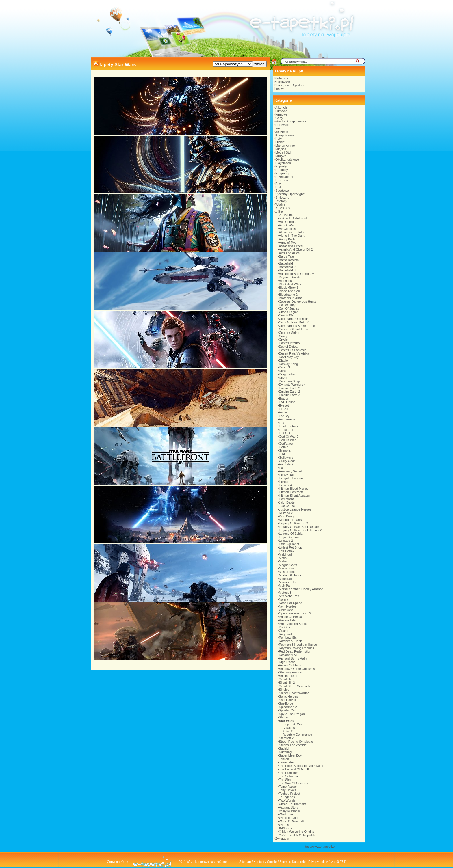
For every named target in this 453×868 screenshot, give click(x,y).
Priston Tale (287, 620)
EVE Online (287, 402)
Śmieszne (282, 198)
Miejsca (281, 149)
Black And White (290, 284)
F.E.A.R (284, 409)
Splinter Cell (287, 710)
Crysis (283, 340)
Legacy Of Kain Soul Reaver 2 (300, 530)
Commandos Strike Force (297, 326)
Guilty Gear (287, 461)
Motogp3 (285, 593)
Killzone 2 (286, 513)
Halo (282, 468)
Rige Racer (287, 662)
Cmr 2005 (286, 315)
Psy (278, 184)
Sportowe (282, 191)
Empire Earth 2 (289, 388)
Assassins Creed (291, 246)
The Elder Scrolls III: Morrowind (301, 766)
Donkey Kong (288, 364)
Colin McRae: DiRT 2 (294, 322)
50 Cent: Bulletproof (293, 218)
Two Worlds (287, 800)
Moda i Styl (283, 152)
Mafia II (284, 561)
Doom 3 (284, 367)
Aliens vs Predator (292, 232)
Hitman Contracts (291, 492)
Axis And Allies (289, 253)
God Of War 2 (288, 437)
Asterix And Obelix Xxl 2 (296, 249)
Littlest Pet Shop (290, 547)
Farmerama (287, 419)
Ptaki (279, 187)
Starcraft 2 (286, 738)
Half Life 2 (286, 464)
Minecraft (285, 579)
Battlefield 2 (287, 267)
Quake (283, 631)
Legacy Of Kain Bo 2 (293, 523)
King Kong (286, 516)
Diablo (283, 360)
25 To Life (286, 215)
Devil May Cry (289, 357)
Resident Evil (288, 655)
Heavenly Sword (290, 471)
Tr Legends (287, 797)
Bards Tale (286, 256)
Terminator (286, 762)
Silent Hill (285, 679)
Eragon (284, 398)
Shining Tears (288, 676)
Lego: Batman (289, 537)
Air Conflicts (287, 229)
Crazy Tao (286, 336)
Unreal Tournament (292, 804)
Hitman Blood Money (294, 489)
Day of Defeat (288, 347)
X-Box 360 (283, 208)
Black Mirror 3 (289, 288)
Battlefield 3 (287, 270)
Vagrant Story (288, 807)
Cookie (272, 862)
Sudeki (284, 748)
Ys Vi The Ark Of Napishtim (298, 835)
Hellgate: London (291, 478)
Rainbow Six (288, 638)
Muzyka (281, 156)
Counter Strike (289, 333)
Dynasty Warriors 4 (292, 385)
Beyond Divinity (290, 277)
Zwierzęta (282, 839)
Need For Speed (290, 603)
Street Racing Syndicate (296, 742)
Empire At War (293, 724)
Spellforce (286, 703)
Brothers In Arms (291, 298)
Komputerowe (285, 135)
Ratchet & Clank (290, 641)
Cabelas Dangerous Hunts (297, 301)
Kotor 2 (288, 731)
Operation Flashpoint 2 (295, 613)
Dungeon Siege (290, 381)
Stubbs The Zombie (293, 745)
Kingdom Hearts (290, 520)
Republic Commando (297, 735)
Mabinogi (285, 554)
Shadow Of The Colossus (297, 669)
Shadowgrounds (290, 672)
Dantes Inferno (289, 343)
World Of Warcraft (291, 821)
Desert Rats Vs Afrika (294, 353)
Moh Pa (284, 586)
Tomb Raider (288, 787)
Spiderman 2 (288, 707)
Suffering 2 (286, 752)
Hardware (282, 125)
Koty (279, 139)
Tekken (284, 759)
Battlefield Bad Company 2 (298, 274)
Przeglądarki (284, 177)
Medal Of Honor (290, 575)
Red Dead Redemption (295, 651)
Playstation (283, 163)
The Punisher (288, 773)
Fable (283, 412)
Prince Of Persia (290, 617)
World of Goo (288, 818)
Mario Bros (286, 568)
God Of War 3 (288, 440)
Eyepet (284, 405)
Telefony (281, 201)
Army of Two (288, 243)
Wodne (280, 204)
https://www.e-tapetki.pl (319, 847)
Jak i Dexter (287, 502)
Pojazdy (281, 166)
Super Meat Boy (290, 755)
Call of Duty (287, 305)
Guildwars (286, 457)
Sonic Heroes (288, 696)
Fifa (281, 423)
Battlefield (286, 263)
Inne (278, 128)
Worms (284, 825)
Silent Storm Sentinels (294, 686)
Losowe (280, 89)
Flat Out (284, 433)
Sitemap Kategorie (293, 862)
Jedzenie (282, 132)
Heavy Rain (287, 475)
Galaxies (289, 728)
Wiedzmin (286, 814)
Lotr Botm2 (287, 551)
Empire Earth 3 (289, 395)
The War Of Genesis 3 (295, 783)
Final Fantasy (288, 426)
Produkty (282, 170)
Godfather (286, 444)
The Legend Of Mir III (294, 769)
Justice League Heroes (295, 509)
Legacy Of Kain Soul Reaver (299, 527)
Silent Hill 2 (287, 683)
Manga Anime (285, 146)
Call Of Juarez (289, 308)
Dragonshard (288, 374)
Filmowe (281, 111)
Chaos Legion (289, 312)
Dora (282, 371)
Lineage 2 (286, 541)
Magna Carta (288, 565)
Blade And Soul (290, 291)
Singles (284, 690)
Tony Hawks (287, 790)
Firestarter (286, 430)
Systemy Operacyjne (290, 194)
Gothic (283, 447)
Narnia (283, 599)
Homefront (286, 499)
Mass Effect (287, 572)
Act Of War (286, 225)
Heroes (284, 482)
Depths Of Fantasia (293, 350)
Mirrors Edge (288, 582)
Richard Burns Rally (293, 658)
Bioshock (285, 281)
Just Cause (287, 506)
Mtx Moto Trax (289, 596)
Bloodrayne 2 (288, 295)
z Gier (280, 211)
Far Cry (284, 416)
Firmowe (281, 114)
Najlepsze (281, 78)
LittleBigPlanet (289, 544)
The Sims (285, 780)
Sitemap (245, 862)
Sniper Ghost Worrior (294, 693)
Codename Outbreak (294, 319)
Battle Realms (289, 260)
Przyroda (282, 180)
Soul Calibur (287, 700)
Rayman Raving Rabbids (296, 648)
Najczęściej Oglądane (290, 85)
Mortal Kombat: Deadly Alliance (301, 589)
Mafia (283, 558)
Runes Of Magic (290, 665)
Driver (283, 378)
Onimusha (286, 610)
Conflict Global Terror (294, 329)
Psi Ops (284, 627)
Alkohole (281, 107)
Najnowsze (282, 82)
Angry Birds (287, 239)
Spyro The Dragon (292, 714)
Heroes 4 (285, 485)
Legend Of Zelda (291, 534)
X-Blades (285, 828)
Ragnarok (286, 634)
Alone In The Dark (292, 236)
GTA (282, 454)
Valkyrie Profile (289, 811)
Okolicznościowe (287, 159)
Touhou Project (289, 794)
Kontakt (259, 862)
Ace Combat (288, 222)
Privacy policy (318, 862)
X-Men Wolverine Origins (296, 832)
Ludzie (280, 142)
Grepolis (285, 450)
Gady (279, 118)
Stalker (284, 717)
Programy (282, 173)
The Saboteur (288, 776)
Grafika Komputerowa (291, 121)
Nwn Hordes (288, 606)
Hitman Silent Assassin (295, 496)
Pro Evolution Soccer (294, 624)
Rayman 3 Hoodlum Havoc (298, 645)
